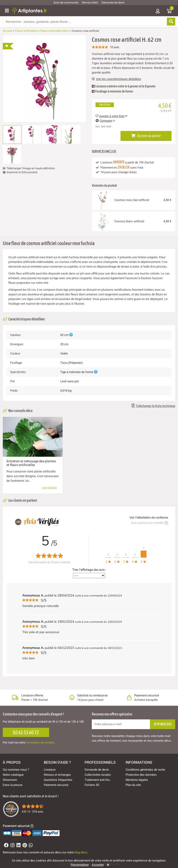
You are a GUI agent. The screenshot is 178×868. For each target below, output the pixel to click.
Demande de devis (113, 3)
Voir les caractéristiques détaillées (116, 79)
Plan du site (133, 785)
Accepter (98, 865)
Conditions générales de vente (145, 770)
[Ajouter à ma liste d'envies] (8, 46)
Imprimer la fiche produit (22, 172)
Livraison (50, 770)
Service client (90, 3)
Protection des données (141, 775)
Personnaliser (80, 865)
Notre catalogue (13, 775)
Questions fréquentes (58, 780)
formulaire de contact (40, 742)
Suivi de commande (66, 3)
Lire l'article (49, 488)
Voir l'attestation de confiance (149, 518)
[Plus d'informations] (71, 335)
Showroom (10, 780)
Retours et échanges (57, 775)
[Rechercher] (171, 22)
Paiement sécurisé (56, 785)
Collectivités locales (98, 775)
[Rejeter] (107, 865)
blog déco (81, 852)
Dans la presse (13, 785)
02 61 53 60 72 (26, 732)
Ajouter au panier (146, 136)
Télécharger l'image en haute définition (31, 168)
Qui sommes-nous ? (16, 770)
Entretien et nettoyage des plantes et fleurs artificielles (31, 463)
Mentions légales (137, 780)
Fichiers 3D (92, 785)
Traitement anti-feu (97, 780)
